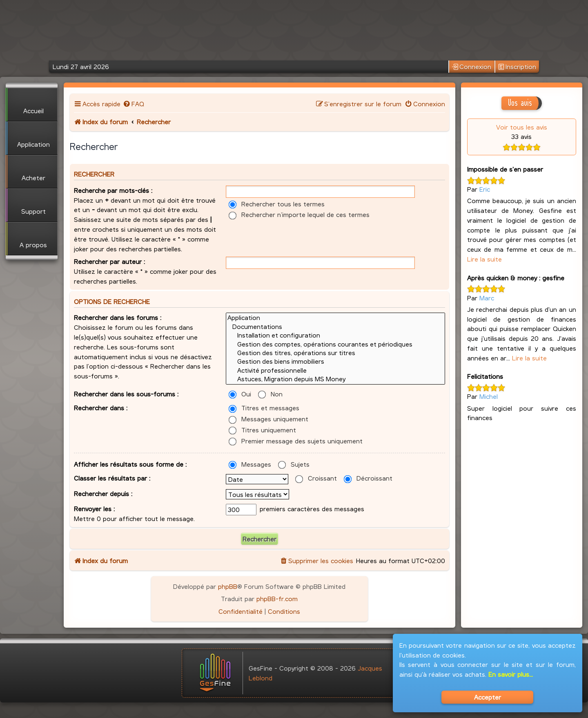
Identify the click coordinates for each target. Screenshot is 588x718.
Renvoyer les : (94, 509)
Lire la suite (484, 259)
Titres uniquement (262, 430)
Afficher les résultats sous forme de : (130, 464)
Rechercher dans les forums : (118, 317)
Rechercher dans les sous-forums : (126, 394)
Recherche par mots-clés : (113, 190)
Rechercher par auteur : (109, 261)
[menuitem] (133, 104)
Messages (250, 464)
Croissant (316, 478)
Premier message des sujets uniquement (296, 441)
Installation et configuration (335, 335)
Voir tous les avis (522, 127)
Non (270, 394)
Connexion (472, 67)
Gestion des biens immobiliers (335, 361)
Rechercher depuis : (103, 493)
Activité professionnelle (335, 370)
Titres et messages (264, 408)
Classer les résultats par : (112, 478)
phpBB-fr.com (277, 598)
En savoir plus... (511, 674)
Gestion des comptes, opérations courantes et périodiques (335, 344)
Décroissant (368, 478)
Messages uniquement (268, 419)
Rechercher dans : (101, 408)
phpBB (228, 586)
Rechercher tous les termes (277, 204)
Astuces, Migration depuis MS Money (335, 379)
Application (335, 318)
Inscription (517, 67)
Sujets (294, 464)
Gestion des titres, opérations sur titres (335, 353)
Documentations (335, 327)
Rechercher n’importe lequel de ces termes (299, 214)
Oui (240, 394)
